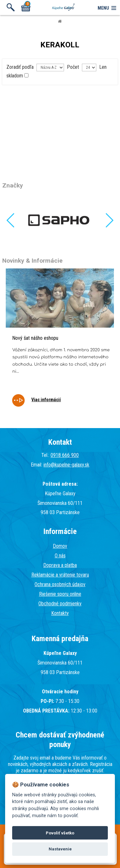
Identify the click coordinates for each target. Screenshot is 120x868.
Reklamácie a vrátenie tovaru (60, 575)
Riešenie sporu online (60, 594)
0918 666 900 (65, 455)
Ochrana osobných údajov (60, 584)
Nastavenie (60, 849)
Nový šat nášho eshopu (35, 338)
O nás (60, 556)
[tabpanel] (60, 342)
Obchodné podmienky (60, 604)
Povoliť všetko (60, 833)
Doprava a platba (60, 565)
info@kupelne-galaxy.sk (66, 465)
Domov (60, 546)
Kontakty (60, 613)
